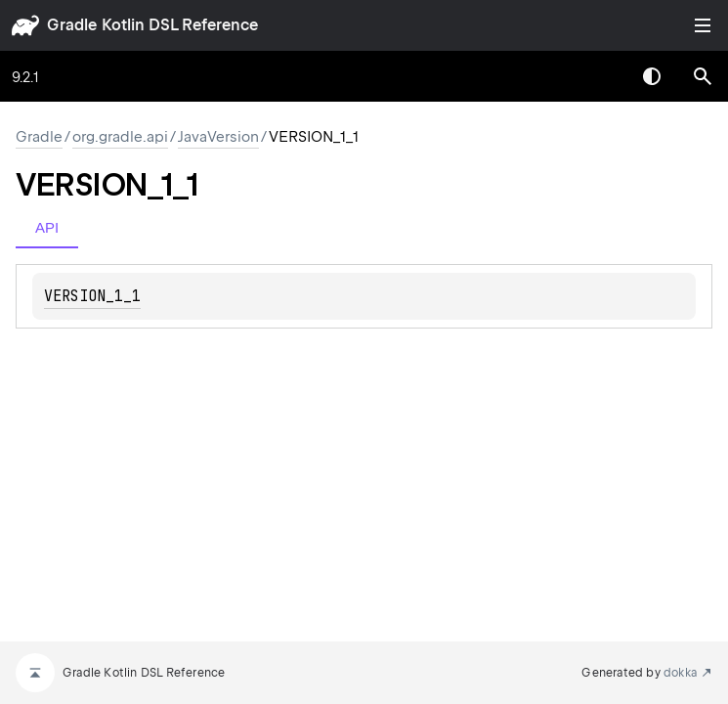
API (47, 227)
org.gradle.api (120, 137)
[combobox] (601, 76)
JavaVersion (218, 137)
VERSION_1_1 (92, 296)
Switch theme (652, 76)
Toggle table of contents (703, 25)
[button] (703, 76)
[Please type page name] (703, 76)
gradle (72, 25)
